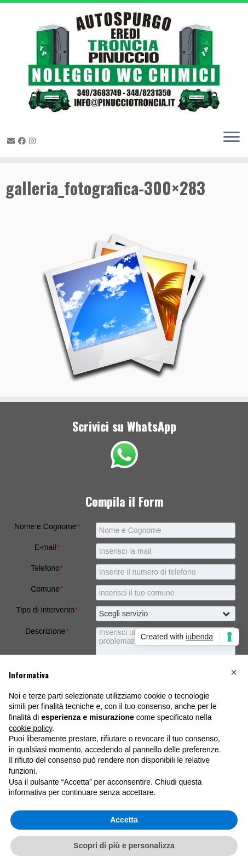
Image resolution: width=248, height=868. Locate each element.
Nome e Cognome (47, 526)
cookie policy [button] (30, 728)
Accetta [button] (124, 820)
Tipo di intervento (47, 610)
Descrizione (47, 631)
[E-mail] (13, 141)
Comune (47, 589)
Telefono (47, 568)
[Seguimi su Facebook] (24, 141)
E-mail (47, 547)
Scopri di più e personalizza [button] (124, 846)
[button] (234, 672)
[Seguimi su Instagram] (34, 141)
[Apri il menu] (232, 138)
